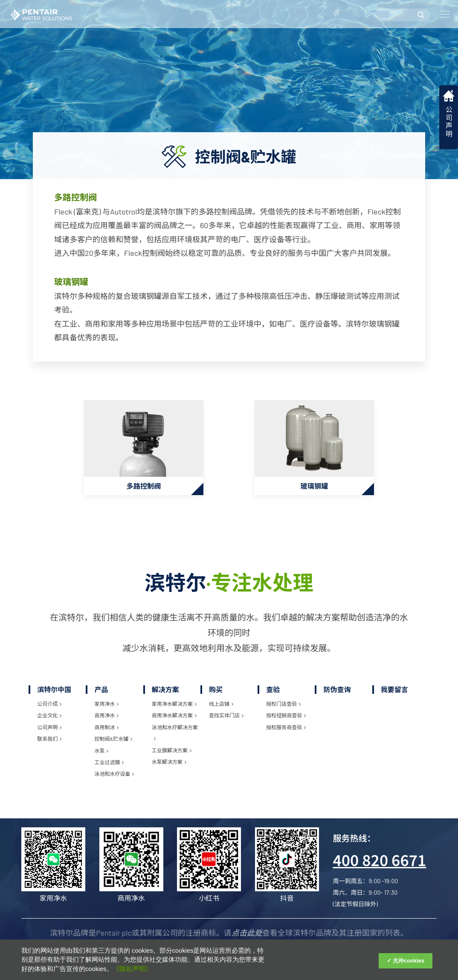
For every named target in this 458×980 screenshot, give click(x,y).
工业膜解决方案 (172, 754)
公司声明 (49, 731)
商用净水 (106, 719)
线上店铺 (221, 707)
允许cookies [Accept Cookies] (409, 961)
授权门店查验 (283, 707)
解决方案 (165, 693)
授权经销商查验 (286, 719)
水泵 (101, 754)
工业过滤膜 (109, 765)
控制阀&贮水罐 (113, 742)
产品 (101, 693)
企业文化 (49, 719)
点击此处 (247, 936)
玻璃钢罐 (71, 281)
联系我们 (49, 742)
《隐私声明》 (132, 969)
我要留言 (394, 693)
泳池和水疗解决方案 (175, 736)
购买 (216, 693)
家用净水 (106, 707)
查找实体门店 (226, 719)
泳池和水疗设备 (114, 777)
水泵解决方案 (169, 765)
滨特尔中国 (54, 693)
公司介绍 (49, 707)
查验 (273, 693)
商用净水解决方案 (174, 719)
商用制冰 (106, 731)
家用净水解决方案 (174, 707)
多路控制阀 (75, 197)
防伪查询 (337, 693)
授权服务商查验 (286, 731)
